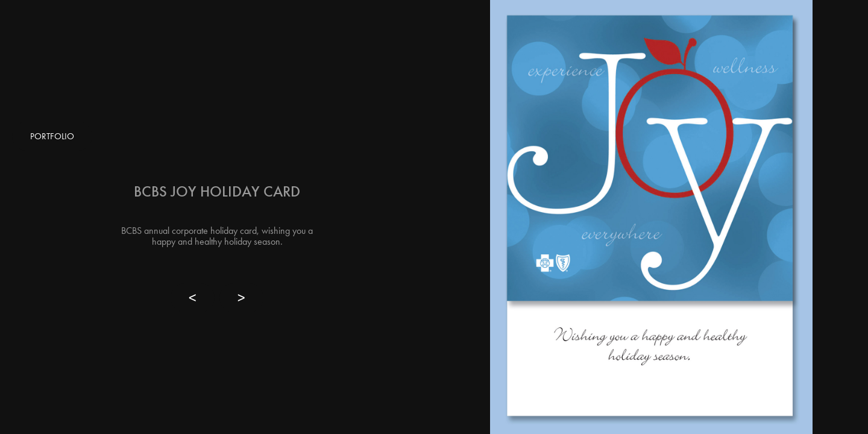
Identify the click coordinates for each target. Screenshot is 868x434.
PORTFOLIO (52, 136)
